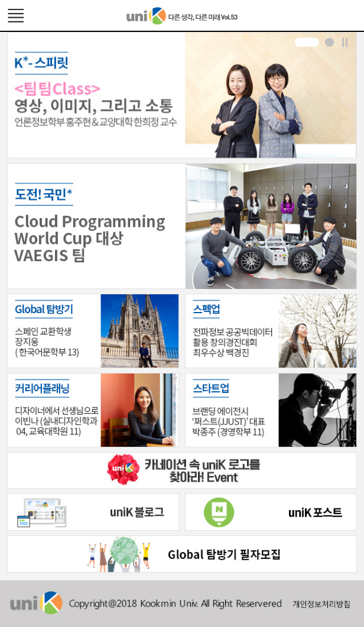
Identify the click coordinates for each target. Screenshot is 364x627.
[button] (307, 42)
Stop (345, 42)
